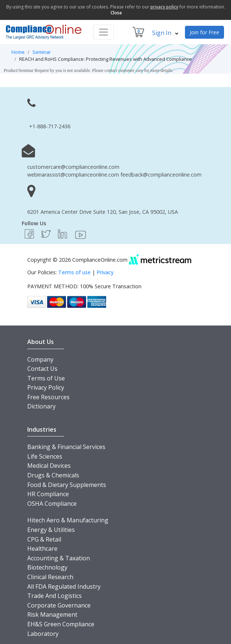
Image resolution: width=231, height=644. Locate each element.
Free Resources (48, 397)
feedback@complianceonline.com (161, 175)
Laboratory (43, 634)
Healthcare (42, 549)
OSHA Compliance (52, 504)
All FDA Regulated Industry (64, 586)
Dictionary (41, 406)
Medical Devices (49, 466)
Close (116, 13)
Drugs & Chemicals (53, 475)
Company (40, 359)
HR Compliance (48, 494)
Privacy (105, 272)
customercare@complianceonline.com (73, 167)
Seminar (42, 52)
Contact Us (42, 369)
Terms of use (74, 272)
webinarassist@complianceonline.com (73, 175)
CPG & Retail (44, 539)
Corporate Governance (59, 605)
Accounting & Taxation (59, 558)
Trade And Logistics (55, 596)
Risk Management (52, 615)
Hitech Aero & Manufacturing (68, 520)
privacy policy (164, 7)
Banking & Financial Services (66, 447)
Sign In (165, 33)
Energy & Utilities (51, 530)
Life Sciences (45, 456)
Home (18, 52)
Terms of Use (46, 378)
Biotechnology (47, 567)
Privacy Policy (46, 387)
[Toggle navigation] (104, 32)
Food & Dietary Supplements (67, 485)
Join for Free (204, 32)
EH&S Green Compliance (61, 624)
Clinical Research (50, 577)
